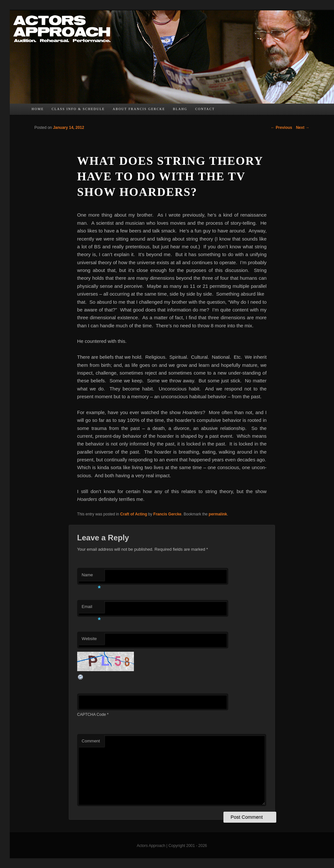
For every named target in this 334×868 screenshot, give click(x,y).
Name (91, 577)
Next (303, 128)
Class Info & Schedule (78, 109)
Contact (205, 109)
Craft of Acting (134, 514)
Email (91, 609)
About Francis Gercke (139, 109)
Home (38, 109)
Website (89, 639)
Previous (281, 128)
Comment (91, 741)
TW (235, 111)
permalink (218, 514)
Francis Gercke (167, 514)
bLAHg (180, 109)
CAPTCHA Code (92, 715)
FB (222, 111)
